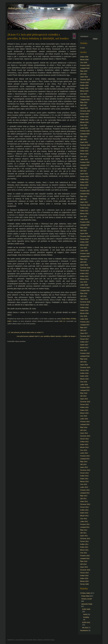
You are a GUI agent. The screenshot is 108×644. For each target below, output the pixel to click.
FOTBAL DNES (85, 593)
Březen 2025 (84, 91)
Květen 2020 (84, 242)
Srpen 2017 (84, 333)
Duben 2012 (84, 513)
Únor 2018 (84, 316)
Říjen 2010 (84, 561)
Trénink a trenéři (87, 599)
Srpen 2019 (84, 265)
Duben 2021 (84, 211)
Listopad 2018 (85, 291)
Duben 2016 (84, 376)
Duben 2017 (84, 345)
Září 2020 (83, 231)
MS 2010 (85, 628)
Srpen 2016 (84, 365)
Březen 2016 (84, 379)
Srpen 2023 (84, 142)
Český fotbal (66, 319)
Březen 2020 (84, 245)
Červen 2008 (84, 584)
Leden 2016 (84, 385)
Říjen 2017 (84, 328)
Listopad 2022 (85, 165)
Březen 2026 (84, 60)
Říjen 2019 (84, 259)
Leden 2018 (84, 319)
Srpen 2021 (84, 202)
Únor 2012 (84, 519)
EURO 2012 (86, 622)
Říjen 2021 (84, 196)
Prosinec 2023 (85, 131)
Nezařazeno (84, 630)
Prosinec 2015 (85, 387)
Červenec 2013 (85, 470)
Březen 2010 (84, 581)
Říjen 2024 (84, 102)
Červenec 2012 (85, 504)
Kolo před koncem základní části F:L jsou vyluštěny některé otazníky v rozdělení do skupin (46, 336)
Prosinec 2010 (85, 556)
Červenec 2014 (85, 436)
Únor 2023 (84, 157)
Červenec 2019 (85, 268)
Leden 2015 (84, 419)
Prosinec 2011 (85, 524)
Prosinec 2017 (85, 322)
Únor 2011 (84, 553)
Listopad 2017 (85, 325)
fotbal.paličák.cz (18, 8)
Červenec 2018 (85, 302)
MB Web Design (49, 640)
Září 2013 (83, 464)
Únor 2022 (84, 188)
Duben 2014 (84, 444)
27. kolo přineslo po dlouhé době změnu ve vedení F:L (26, 332)
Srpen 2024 (84, 108)
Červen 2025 (84, 82)
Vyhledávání (84, 36)
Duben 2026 (84, 57)
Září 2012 (83, 499)
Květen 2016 (84, 373)
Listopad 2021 (85, 194)
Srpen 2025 (84, 77)
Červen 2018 (84, 305)
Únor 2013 (84, 484)
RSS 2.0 (62, 321)
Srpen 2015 (84, 399)
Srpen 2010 (84, 567)
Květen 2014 (84, 442)
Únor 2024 (84, 125)
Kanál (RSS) (20, 640)
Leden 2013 (84, 487)
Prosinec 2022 (85, 162)
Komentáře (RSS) (31, 640)
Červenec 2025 (85, 80)
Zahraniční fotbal (87, 604)
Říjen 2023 (84, 137)
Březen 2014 (84, 447)
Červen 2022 (84, 177)
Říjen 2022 (84, 168)
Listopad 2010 (85, 558)
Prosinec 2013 (85, 456)
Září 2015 (83, 396)
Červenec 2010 (85, 570)
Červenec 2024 (85, 111)
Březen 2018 (84, 313)
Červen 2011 (84, 541)
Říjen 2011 (84, 530)
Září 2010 (83, 564)
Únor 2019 (84, 282)
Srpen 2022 (84, 174)
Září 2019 (83, 262)
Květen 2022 (84, 179)
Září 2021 (83, 199)
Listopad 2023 (85, 134)
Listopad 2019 (85, 256)
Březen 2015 (84, 413)
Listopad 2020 (85, 225)
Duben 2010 (84, 578)
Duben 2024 (84, 119)
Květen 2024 (84, 117)
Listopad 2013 (85, 459)
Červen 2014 (84, 439)
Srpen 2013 (84, 467)
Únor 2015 (84, 416)
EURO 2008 (86, 609)
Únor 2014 (84, 450)
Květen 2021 (84, 208)
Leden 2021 (84, 219)
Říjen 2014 (84, 427)
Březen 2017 (84, 348)
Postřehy (86, 617)
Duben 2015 (84, 410)
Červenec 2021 (85, 205)
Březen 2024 (84, 122)
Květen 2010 (84, 576)
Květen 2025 (84, 85)
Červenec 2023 (85, 145)
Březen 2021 (84, 214)
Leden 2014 (84, 453)
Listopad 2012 (85, 493)
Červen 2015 (84, 405)
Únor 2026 (84, 63)
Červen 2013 (84, 473)
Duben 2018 (84, 310)
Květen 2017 (84, 342)
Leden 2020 (84, 251)
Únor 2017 (84, 350)
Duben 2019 (84, 276)
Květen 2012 (84, 510)
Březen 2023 (84, 154)
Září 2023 (83, 139)
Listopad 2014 (85, 424)
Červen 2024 (84, 114)
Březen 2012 (84, 516)
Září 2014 (83, 430)
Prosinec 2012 (85, 490)
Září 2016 (83, 362)
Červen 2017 (84, 339)
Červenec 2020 (85, 236)
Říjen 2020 (84, 228)
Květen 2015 (84, 407)
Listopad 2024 (85, 100)
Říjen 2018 (84, 293)
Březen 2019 (84, 279)
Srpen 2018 (84, 299)
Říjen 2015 (84, 393)
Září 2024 (83, 105)
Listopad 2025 (85, 68)
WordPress (11, 640)
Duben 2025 (84, 88)
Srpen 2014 (84, 433)
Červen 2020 (84, 239)
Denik (85, 614)
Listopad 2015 (85, 390)
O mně (82, 48)
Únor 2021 (84, 216)
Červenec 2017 (85, 336)
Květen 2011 (84, 544)
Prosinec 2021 (85, 191)
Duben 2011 (84, 547)
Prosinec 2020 (85, 222)
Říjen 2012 (84, 496)
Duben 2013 (84, 479)
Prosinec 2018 (85, 288)
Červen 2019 (84, 271)
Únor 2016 (84, 382)
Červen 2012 (84, 507)
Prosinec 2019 (85, 254)
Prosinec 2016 (85, 353)
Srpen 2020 (84, 233)
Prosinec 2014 (85, 422)
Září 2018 (83, 296)
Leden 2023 (84, 159)
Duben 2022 (84, 182)
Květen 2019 (84, 273)
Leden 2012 (84, 521)
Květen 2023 (84, 148)
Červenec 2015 (85, 402)
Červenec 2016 (85, 368)
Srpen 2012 (84, 501)
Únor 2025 (84, 94)
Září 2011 (83, 533)
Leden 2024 (84, 128)
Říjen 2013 (84, 462)
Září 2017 (83, 330)
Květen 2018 (84, 308)
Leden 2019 (84, 285)
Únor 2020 (84, 248)
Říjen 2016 (84, 359)
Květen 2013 (84, 476)
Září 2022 (83, 171)
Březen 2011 (84, 550)
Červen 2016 (84, 370)
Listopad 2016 (85, 356)
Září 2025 (83, 74)
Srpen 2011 (84, 536)
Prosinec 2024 (85, 97)
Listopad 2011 (85, 527)
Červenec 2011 (85, 539)
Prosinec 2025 (85, 65)
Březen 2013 (84, 482)
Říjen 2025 (84, 71)
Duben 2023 (84, 151)
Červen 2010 (84, 573)
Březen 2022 (84, 185)
